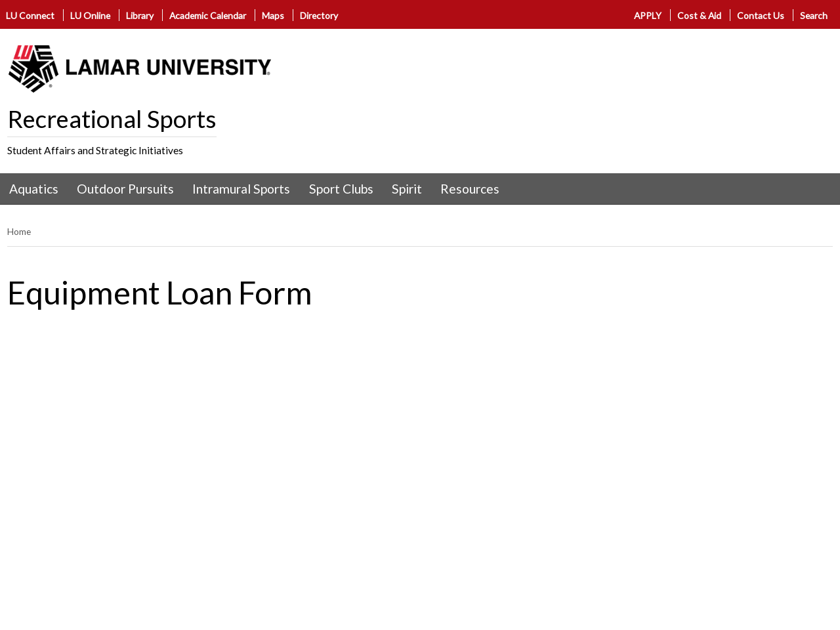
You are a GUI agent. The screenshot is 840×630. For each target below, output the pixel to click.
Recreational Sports (112, 119)
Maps (273, 15)
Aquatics (34, 189)
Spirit (407, 189)
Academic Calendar (208, 15)
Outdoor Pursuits (125, 189)
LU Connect (30, 15)
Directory (319, 15)
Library (140, 15)
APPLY (648, 15)
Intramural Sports (241, 189)
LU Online (90, 15)
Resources (470, 189)
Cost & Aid (699, 15)
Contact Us (761, 15)
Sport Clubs (341, 189)
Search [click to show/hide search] (814, 15)
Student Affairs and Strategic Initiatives (95, 150)
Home (19, 231)
